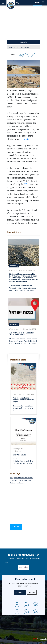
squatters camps (16, 480)
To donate (15, 527)
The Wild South (19, 455)
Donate (38, 2)
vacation (26, 139)
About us (32, 592)
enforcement (29, 478)
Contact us (19, 592)
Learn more (29, 527)
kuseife (25, 480)
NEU (26, 184)
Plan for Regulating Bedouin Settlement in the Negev (23, 400)
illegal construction (17, 478)
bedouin (13, 483)
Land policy (24, 42)
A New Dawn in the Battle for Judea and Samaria (22, 334)
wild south (20, 483)
